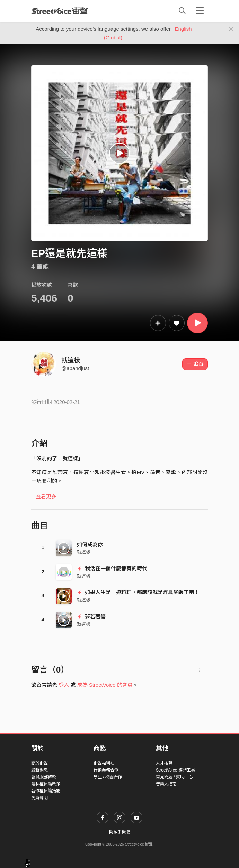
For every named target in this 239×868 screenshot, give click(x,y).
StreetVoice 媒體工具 (175, 770)
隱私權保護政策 (46, 784)
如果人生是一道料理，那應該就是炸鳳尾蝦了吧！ (138, 592)
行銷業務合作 (106, 770)
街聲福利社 (104, 763)
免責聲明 (39, 798)
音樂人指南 (166, 784)
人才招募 (164, 763)
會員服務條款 (44, 777)
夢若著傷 (91, 616)
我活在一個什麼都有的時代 (112, 568)
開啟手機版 (119, 832)
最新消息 (39, 770)
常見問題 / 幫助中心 (174, 777)
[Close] (231, 29)
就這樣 (71, 360)
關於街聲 (39, 763)
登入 (64, 685)
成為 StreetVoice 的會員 (105, 685)
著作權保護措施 (46, 791)
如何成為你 (90, 544)
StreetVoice (60, 11)
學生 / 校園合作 (108, 777)
